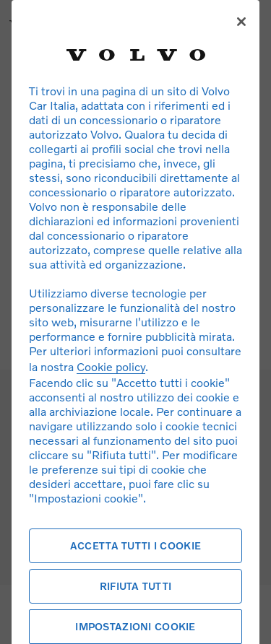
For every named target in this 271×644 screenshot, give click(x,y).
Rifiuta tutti (136, 586)
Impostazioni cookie (135, 626)
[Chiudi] (241, 22)
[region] (135, 322)
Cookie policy (111, 366)
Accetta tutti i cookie (135, 545)
